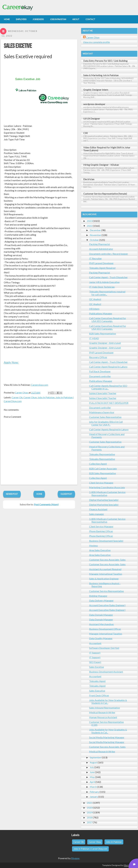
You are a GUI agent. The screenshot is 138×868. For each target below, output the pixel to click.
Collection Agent (98, 464)
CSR (85, 133)
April (92, 782)
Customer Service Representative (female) (105, 194)
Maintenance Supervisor (102, 412)
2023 (90, 221)
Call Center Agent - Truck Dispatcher (108, 277)
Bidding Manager (98, 596)
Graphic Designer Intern (96, 90)
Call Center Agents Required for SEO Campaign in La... (108, 387)
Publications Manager (101, 313)
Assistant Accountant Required (105, 569)
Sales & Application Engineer (104, 579)
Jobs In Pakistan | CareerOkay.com (90, 849)
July (92, 767)
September (96, 757)
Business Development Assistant (106, 672)
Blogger (75, 858)
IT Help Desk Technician (102, 287)
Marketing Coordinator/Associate (107, 487)
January (94, 797)
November (95, 235)
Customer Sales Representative (105, 417)
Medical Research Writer (102, 712)
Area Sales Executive (100, 550)
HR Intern (94, 309)
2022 (90, 226)
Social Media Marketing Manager (107, 737)
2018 (90, 817)
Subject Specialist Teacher (103, 393)
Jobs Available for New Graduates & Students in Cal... (108, 702)
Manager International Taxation (106, 574)
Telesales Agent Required (102, 268)
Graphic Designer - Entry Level (105, 343)
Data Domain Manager (101, 615)
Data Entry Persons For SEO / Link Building (105, 61)
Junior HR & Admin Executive (104, 282)
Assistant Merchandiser (102, 624)
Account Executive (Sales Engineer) (107, 605)
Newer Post (12, 494)
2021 (90, 803)
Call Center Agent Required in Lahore (108, 367)
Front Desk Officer (99, 695)
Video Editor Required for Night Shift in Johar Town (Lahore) (107, 149)
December (95, 230)
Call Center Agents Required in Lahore (109, 429)
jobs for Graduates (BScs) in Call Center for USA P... (106, 423)
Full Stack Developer (100, 371)
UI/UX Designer (92, 119)
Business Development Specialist (106, 541)
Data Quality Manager (101, 638)
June (92, 772)
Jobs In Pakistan (46, 397)
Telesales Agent (97, 681)
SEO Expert (95, 662)
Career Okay (30, 397)
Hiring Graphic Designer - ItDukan (101, 165)
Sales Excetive (18, 46)
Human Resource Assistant (103, 717)
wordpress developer (94, 104)
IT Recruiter (95, 258)
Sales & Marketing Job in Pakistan (101, 75)
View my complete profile (96, 42)
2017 (90, 822)
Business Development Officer (105, 629)
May (92, 777)
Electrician (89, 179)
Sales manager (97, 514)
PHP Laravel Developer (101, 263)
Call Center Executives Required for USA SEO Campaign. (108, 320)
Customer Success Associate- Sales (107, 560)
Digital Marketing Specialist (104, 500)
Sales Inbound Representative (104, 708)
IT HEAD (94, 338)
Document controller (100, 376)
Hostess (93, 545)
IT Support (95, 653)
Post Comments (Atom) (46, 504)
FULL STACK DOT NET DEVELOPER (109, 403)
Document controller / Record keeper (109, 254)
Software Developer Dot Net (104, 648)
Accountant (95, 643)
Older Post (66, 494)
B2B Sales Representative (103, 334)
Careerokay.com (40, 385)
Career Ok (17, 397)
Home (39, 494)
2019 (90, 812)
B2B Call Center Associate (103, 469)
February (94, 792)
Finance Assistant (98, 509)
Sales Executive (97, 691)
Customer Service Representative (106, 591)
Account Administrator (101, 249)
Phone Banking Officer (101, 531)
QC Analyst (95, 299)
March (93, 787)
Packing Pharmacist (100, 244)
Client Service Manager (101, 483)
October (94, 240)
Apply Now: (11, 362)
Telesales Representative (102, 454)
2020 (90, 808)
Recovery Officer (98, 357)
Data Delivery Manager (101, 600)
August (93, 762)
